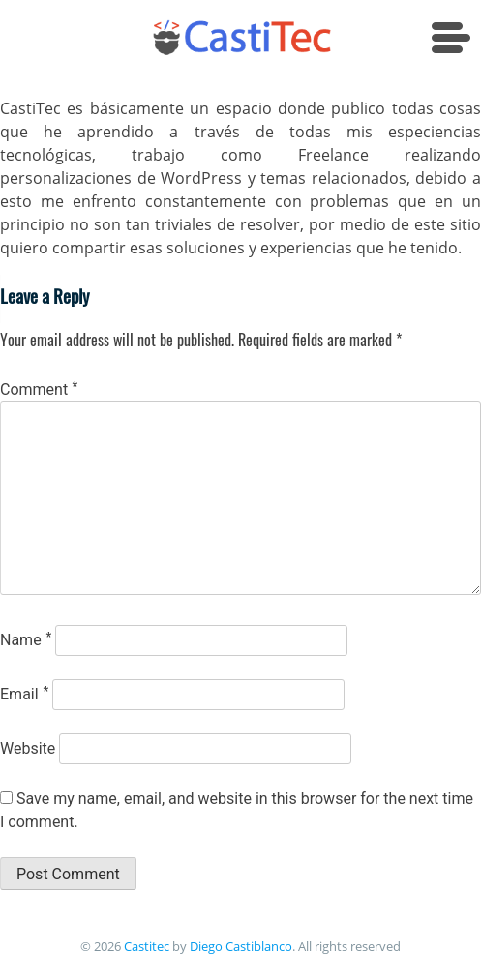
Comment (39, 389)
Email (24, 694)
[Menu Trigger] (454, 41)
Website (28, 748)
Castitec (145, 946)
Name (26, 640)
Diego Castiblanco (241, 946)
